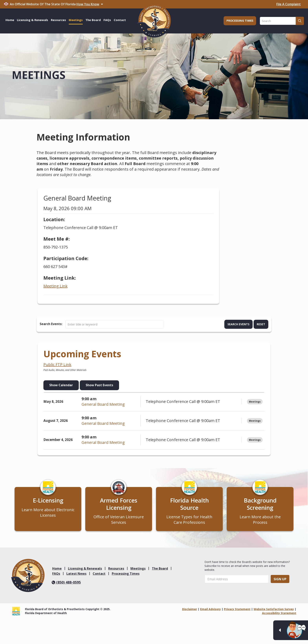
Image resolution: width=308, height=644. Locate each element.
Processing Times (126, 576)
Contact (99, 576)
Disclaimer (190, 612)
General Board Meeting (103, 404)
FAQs (56, 576)
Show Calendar (61, 385)
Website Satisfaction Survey (274, 612)
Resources (116, 571)
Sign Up (280, 581)
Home (57, 571)
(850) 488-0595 (66, 585)
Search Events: (51, 324)
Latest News (76, 576)
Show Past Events (99, 385)
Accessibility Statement (279, 616)
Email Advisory (210, 612)
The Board (160, 571)
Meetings (138, 571)
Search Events (238, 324)
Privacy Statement (237, 612)
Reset (261, 324)
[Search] (282, 21)
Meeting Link (55, 286)
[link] (28, 578)
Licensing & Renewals (85, 571)
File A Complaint (289, 4)
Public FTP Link (57, 365)
